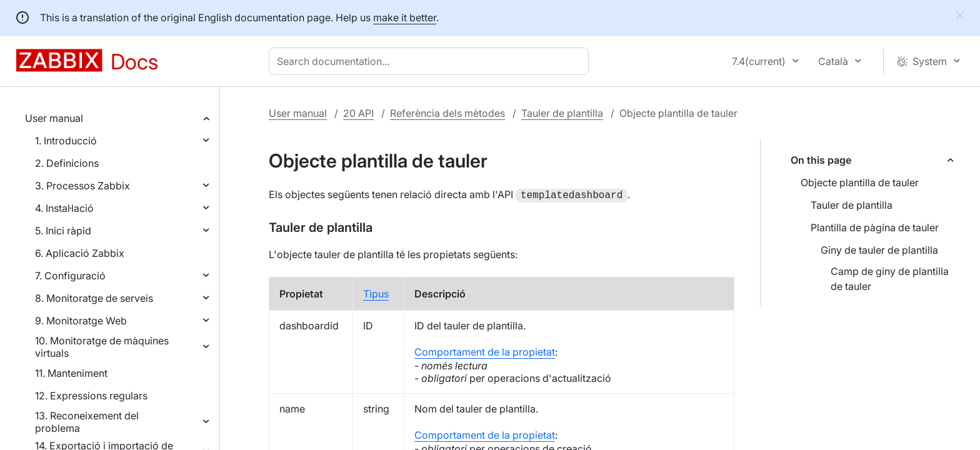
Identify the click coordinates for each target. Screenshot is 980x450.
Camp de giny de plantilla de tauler (890, 279)
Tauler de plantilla (562, 113)
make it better (405, 17)
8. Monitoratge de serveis (94, 298)
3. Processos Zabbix (82, 186)
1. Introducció (66, 141)
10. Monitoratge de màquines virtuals (102, 347)
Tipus (376, 292)
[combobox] (431, 61)
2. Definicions (67, 163)
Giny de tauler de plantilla (879, 250)
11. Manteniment (71, 373)
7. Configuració (70, 276)
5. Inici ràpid (63, 231)
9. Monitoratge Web (81, 321)
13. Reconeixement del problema (87, 422)
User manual (54, 118)
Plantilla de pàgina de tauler (875, 227)
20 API (358, 113)
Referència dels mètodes (447, 113)
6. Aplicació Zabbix (80, 253)
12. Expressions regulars (91, 396)
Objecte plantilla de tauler (860, 182)
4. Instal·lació (64, 208)
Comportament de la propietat (485, 351)
